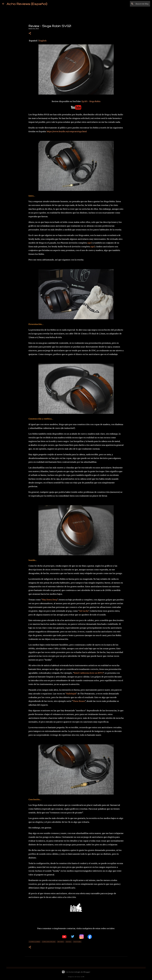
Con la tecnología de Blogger (76, 972)
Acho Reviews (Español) (27, 4)
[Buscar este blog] (138, 4)
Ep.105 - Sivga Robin (91, 101)
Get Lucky (84, 611)
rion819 (82, 977)
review (61, 942)
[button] (30, 33)
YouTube (77, 942)
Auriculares (35, 942)
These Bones (79, 701)
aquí (89, 243)
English (43, 41)
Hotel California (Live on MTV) (88, 673)
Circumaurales (49, 942)
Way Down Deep (50, 600)
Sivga (69, 942)
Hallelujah (71, 694)
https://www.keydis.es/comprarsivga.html (67, 131)
